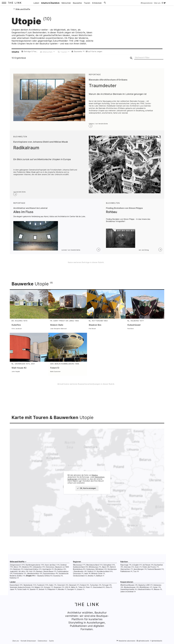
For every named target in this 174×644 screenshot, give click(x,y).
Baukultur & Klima (43, 578)
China (108, 590)
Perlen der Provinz (149, 569)
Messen (157, 592)
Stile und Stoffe (17, 564)
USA (66, 590)
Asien (86, 576)
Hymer (155, 590)
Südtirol (90, 574)
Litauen (80, 592)
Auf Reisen (146, 567)
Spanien (33, 592)
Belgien (37, 590)
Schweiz (47, 590)
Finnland (83, 587)
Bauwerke (89, 52)
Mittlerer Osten (97, 576)
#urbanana (157, 587)
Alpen (104, 569)
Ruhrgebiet (108, 567)
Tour (135, 574)
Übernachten (125, 572)
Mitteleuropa (93, 569)
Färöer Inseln (22, 592)
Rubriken (124, 564)
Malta (73, 590)
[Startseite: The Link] (15, 3)
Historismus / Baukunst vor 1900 (57, 569)
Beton (16, 569)
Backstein (17, 572)
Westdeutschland (93, 567)
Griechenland (98, 590)
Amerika (90, 578)
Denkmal (63, 567)
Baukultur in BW (144, 587)
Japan (12, 592)
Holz (31, 574)
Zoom (137, 569)
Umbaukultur (37, 569)
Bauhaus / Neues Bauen (45, 574)
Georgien (71, 592)
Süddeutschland (79, 569)
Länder (13, 584)
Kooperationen (127, 584)
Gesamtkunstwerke (127, 592)
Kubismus (13, 580)
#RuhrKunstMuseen (127, 587)
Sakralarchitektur (33, 576)
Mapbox (95, 478)
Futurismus (57, 578)
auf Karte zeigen (109, 52)
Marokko (61, 592)
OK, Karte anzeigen (87, 491)
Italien (51, 587)
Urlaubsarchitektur (144, 592)
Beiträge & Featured (35, 52)
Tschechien (94, 587)
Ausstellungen (139, 572)
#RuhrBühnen (144, 590)
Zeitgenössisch (15, 567)
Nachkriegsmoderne (33, 567)
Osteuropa (77, 576)
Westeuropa (77, 567)
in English (135, 567)
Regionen (77, 564)
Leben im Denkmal (127, 594)
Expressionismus (49, 576)
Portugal (105, 587)
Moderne (26, 569)
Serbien (42, 592)
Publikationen (125, 574)
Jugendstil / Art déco (17, 574)
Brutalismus (59, 572)
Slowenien (57, 590)
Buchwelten (159, 567)
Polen (88, 590)
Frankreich (41, 587)
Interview (127, 569)
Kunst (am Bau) (50, 567)
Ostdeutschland (79, 578)
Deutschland (14, 587)
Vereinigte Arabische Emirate (20, 590)
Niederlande (28, 587)
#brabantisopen (130, 590)
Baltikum (99, 578)
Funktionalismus (63, 574)
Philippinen (51, 592)
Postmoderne (18, 576)
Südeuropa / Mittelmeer (95, 572)
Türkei (80, 590)
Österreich (61, 587)
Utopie (29, 578)
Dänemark (73, 587)
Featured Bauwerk (154, 572)
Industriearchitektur (31, 572)
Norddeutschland (103, 574)
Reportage (124, 567)
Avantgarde (47, 572)
